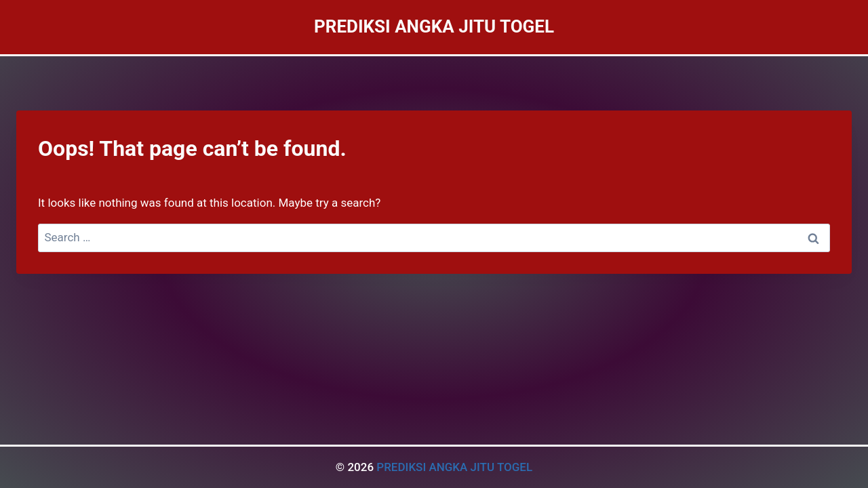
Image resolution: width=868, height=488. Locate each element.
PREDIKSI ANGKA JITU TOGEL (454, 467)
